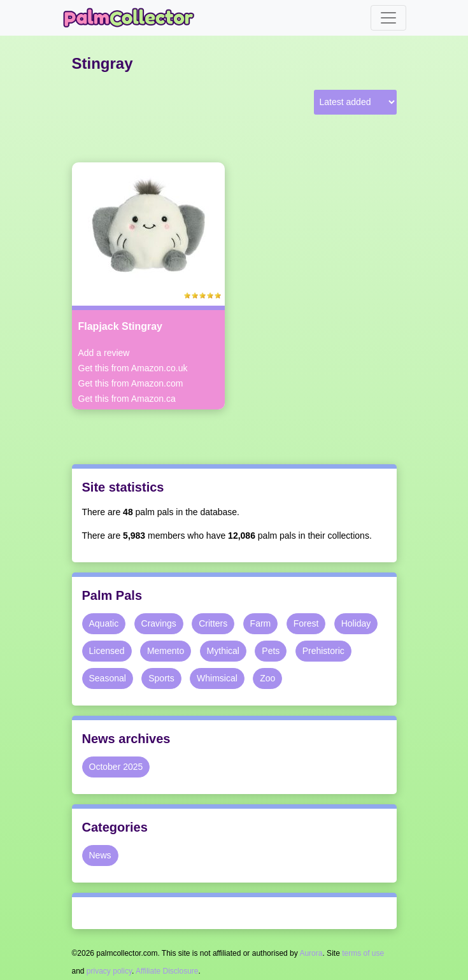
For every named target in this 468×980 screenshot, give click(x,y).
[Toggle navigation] (388, 18)
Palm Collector (132, 18)
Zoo (267, 678)
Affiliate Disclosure (167, 971)
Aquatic (104, 623)
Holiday (356, 623)
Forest (306, 623)
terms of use (363, 953)
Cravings (159, 623)
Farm (261, 623)
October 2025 (116, 767)
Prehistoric (323, 651)
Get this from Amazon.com (131, 383)
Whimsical (217, 678)
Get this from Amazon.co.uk (133, 368)
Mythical (223, 651)
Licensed (107, 651)
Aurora (311, 953)
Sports (161, 678)
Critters (213, 623)
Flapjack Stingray (121, 326)
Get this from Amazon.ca (127, 399)
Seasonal (108, 678)
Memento (166, 651)
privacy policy (109, 971)
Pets (271, 651)
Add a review (104, 353)
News (100, 855)
